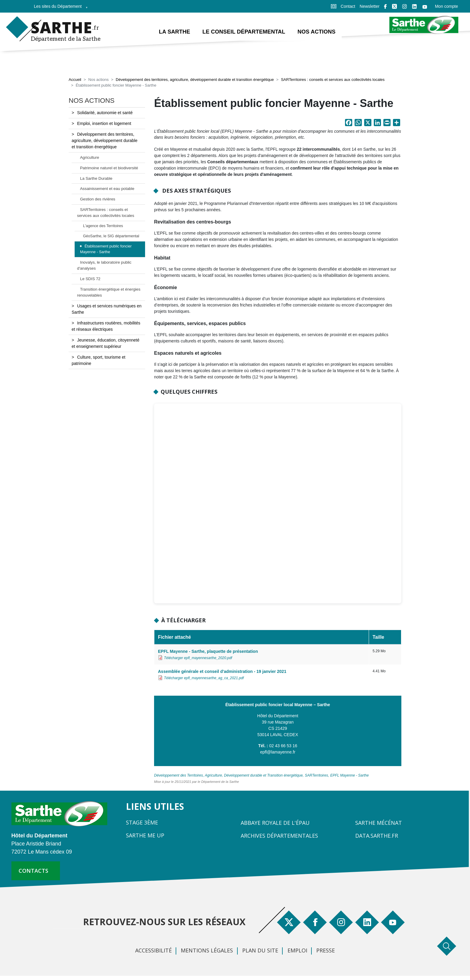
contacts (33, 871)
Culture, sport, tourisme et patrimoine (98, 361)
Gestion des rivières (98, 200)
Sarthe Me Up (145, 836)
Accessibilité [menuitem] (153, 951)
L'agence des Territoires (103, 226)
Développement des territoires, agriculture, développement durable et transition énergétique (195, 80)
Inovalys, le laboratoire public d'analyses (104, 266)
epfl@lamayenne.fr (278, 753)
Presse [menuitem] (326, 951)
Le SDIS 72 (90, 279)
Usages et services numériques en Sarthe (107, 309)
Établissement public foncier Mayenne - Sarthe (106, 250)
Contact (348, 6)
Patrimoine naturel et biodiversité (109, 168)
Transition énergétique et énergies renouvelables (109, 293)
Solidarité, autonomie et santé (105, 113)
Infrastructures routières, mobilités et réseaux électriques (106, 326)
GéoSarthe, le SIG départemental (111, 237)
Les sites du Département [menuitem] (59, 8)
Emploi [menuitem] (297, 951)
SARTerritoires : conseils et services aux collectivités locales (333, 80)
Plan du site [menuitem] (260, 951)
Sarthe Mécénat (379, 823)
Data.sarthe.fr (377, 836)
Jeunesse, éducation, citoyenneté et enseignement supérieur (106, 343)
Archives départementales (279, 836)
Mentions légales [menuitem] (207, 951)
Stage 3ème (142, 823)
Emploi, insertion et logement (104, 124)
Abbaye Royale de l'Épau (275, 823)
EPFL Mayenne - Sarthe (350, 776)
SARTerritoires (316, 776)
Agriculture (90, 158)
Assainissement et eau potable (107, 189)
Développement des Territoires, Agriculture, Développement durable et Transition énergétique (228, 776)
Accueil (75, 80)
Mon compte (446, 6)
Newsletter (370, 6)
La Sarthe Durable (96, 179)
